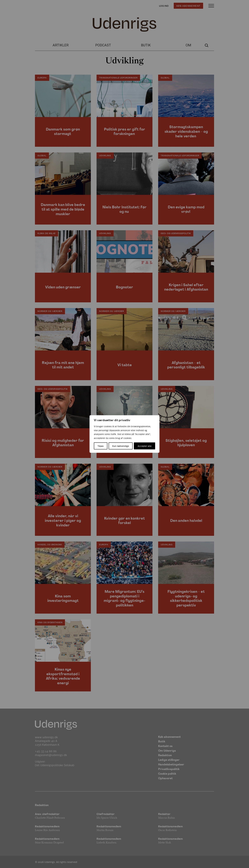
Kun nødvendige (121, 446)
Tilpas (101, 446)
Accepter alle (145, 446)
